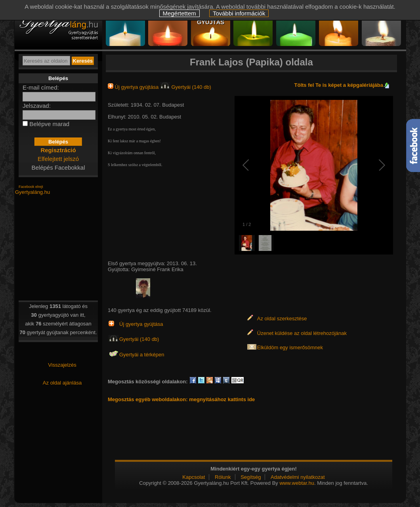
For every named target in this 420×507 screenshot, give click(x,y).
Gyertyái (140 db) (186, 87)
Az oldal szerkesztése (282, 319)
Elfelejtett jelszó (58, 159)
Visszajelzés (62, 365)
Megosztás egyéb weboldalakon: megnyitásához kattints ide (181, 399)
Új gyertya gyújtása (134, 87)
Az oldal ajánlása (62, 383)
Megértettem (179, 13)
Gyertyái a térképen (142, 355)
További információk (239, 13)
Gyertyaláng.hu (32, 192)
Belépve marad (49, 124)
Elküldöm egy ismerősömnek (290, 347)
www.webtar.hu (297, 483)
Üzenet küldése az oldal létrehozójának (302, 333)
